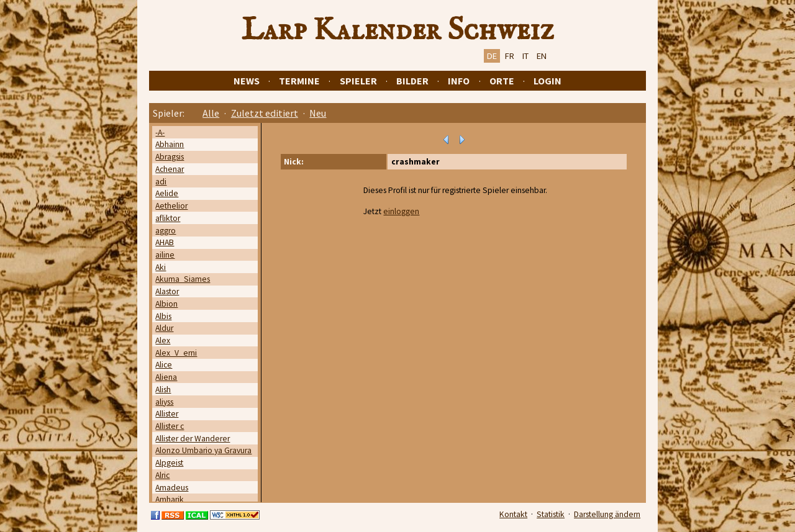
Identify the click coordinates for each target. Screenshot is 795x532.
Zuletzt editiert (265, 113)
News (247, 81)
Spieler (358, 81)
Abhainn (170, 144)
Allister (167, 414)
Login (547, 81)
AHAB (165, 242)
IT (525, 56)
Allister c (170, 426)
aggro (166, 231)
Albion (166, 304)
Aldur (164, 328)
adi (161, 182)
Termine (299, 81)
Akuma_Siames (183, 279)
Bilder (412, 81)
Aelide (167, 193)
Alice (164, 365)
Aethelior (171, 206)
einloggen (401, 211)
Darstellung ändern (607, 514)
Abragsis (170, 157)
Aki (161, 267)
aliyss (164, 402)
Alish (163, 390)
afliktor (168, 218)
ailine (165, 255)
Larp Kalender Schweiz (398, 30)
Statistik (551, 514)
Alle (211, 113)
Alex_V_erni (176, 353)
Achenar (170, 169)
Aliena (166, 377)
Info (459, 81)
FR (510, 56)
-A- (160, 133)
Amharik (170, 499)
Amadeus (172, 488)
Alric (162, 475)
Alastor (167, 291)
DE (492, 56)
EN (542, 56)
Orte (502, 81)
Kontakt (513, 514)
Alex (163, 340)
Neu (318, 113)
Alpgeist (169, 463)
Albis (163, 316)
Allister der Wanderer (193, 439)
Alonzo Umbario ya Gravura (203, 450)
